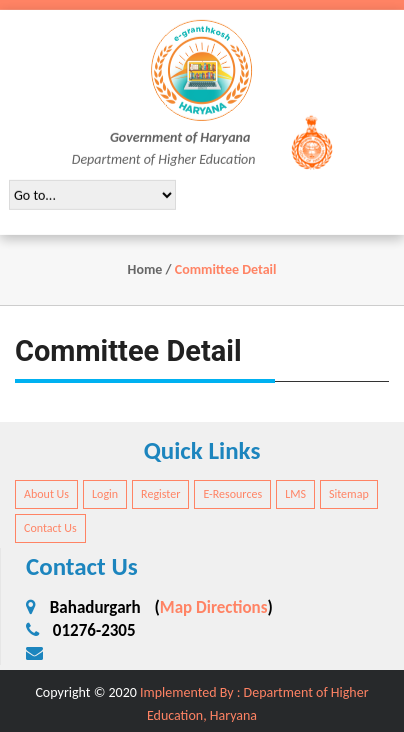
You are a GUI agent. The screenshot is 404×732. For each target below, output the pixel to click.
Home (145, 269)
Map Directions (214, 607)
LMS (295, 494)
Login (105, 494)
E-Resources (232, 494)
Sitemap (349, 494)
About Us (46, 494)
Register (160, 494)
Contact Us (50, 528)
